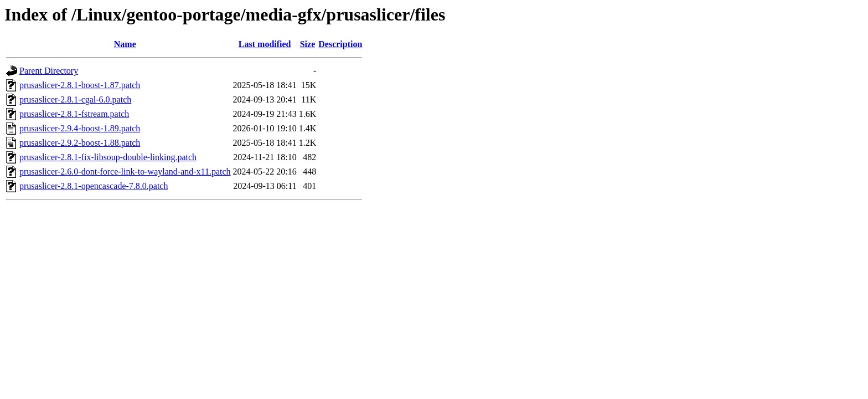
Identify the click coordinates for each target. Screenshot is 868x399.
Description (340, 44)
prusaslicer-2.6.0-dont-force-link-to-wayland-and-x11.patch (125, 172)
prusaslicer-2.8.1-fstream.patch (74, 114)
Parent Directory (49, 71)
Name (125, 44)
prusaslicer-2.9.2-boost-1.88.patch (80, 143)
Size (308, 44)
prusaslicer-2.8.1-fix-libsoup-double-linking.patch (108, 157)
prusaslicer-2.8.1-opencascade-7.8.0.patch (94, 186)
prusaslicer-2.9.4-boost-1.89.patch (80, 128)
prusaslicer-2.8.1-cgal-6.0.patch (75, 99)
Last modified (265, 44)
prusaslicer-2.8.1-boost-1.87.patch (80, 85)
